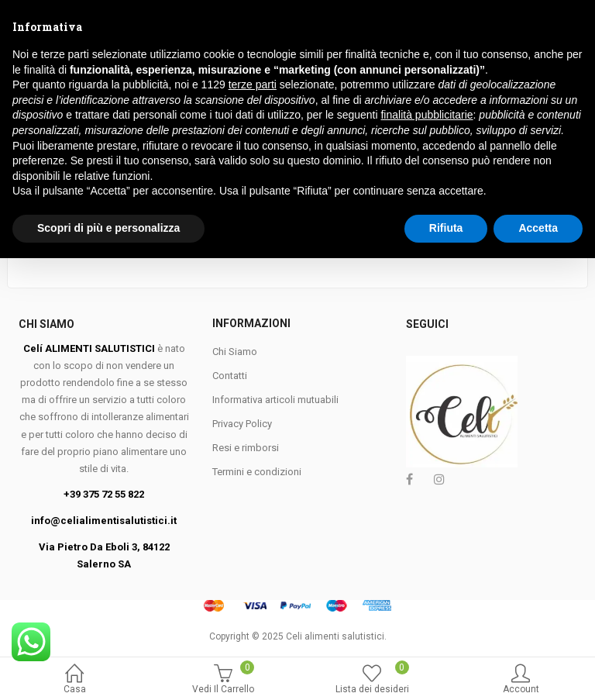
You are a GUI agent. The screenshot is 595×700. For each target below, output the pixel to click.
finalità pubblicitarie (426, 557)
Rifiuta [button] (446, 670)
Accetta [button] (538, 670)
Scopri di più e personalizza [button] (108, 670)
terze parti (253, 527)
